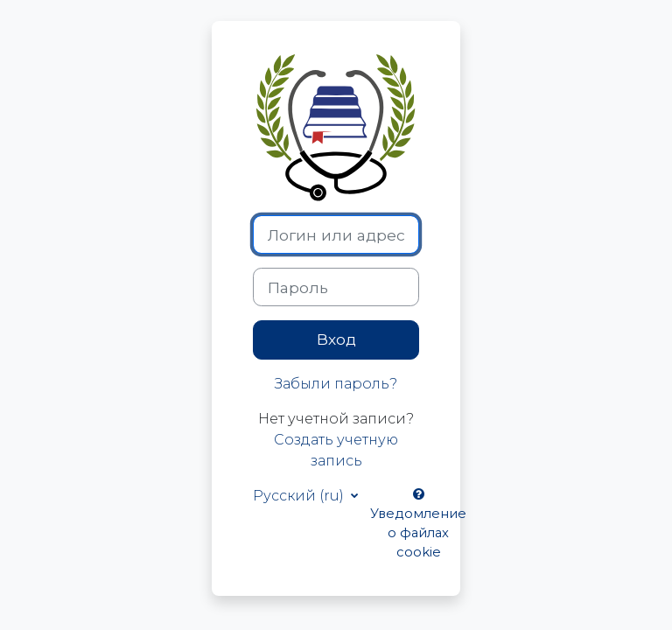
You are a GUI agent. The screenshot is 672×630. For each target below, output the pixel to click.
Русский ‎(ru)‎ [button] (300, 496)
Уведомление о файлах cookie (418, 525)
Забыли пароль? (336, 384)
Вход (336, 339)
